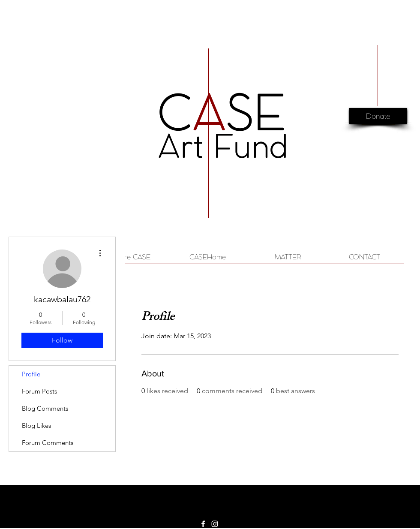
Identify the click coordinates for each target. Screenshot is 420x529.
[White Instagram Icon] (215, 524)
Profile (31, 374)
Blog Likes (36, 425)
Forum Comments (48, 443)
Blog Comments (45, 408)
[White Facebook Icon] (203, 524)
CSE (222, 112)
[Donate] (378, 117)
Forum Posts (39, 391)
